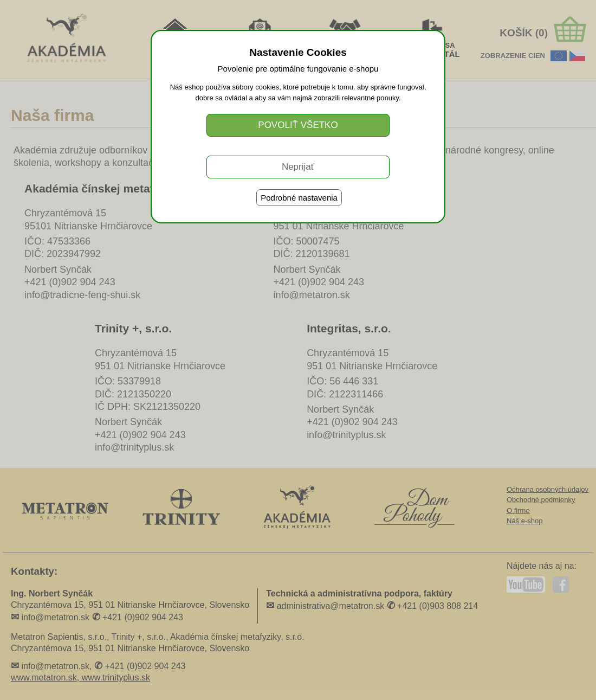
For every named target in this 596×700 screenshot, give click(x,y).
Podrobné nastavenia (299, 198)
